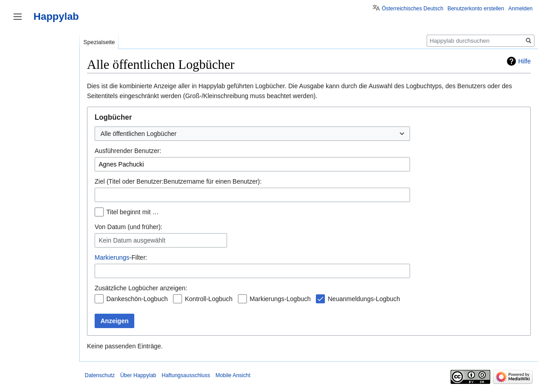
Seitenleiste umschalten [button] (18, 17)
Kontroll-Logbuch (209, 299)
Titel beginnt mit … (132, 212)
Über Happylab (138, 375)
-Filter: (121, 257)
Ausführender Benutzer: (128, 151)
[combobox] (252, 134)
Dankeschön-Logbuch (137, 299)
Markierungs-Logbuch (280, 299)
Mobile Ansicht (233, 375)
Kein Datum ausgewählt (132, 240)
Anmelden (520, 9)
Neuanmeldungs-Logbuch (364, 299)
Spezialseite (99, 42)
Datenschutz (100, 375)
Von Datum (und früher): (128, 227)
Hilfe (524, 61)
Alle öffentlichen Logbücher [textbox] (139, 134)
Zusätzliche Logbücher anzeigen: (141, 288)
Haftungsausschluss (186, 375)
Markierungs (112, 257)
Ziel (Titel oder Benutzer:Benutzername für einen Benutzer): (178, 181)
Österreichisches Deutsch (413, 9)
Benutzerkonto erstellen (476, 9)
